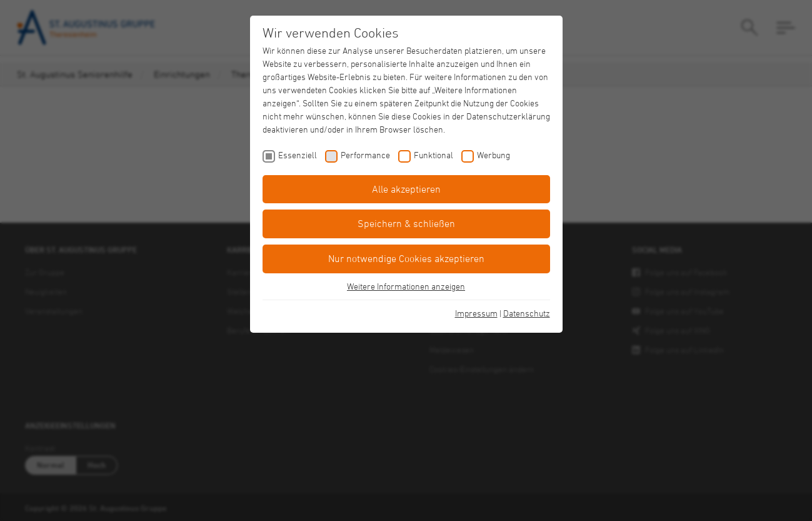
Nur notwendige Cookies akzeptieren (406, 258)
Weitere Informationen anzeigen (406, 286)
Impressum (476, 313)
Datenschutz (527, 313)
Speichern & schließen (406, 223)
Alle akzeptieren (406, 189)
